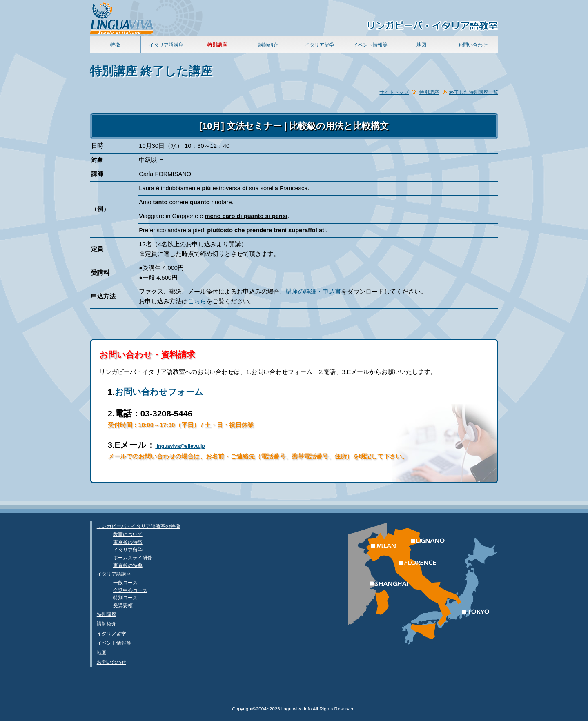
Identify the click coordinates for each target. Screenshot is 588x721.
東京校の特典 (128, 565)
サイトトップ (394, 92)
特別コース (125, 597)
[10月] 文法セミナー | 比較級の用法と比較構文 (294, 126)
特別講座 (429, 92)
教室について (128, 534)
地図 (421, 45)
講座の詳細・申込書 (313, 292)
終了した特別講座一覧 (474, 92)
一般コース (125, 582)
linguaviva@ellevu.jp (180, 446)
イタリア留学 (319, 45)
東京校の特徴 (128, 542)
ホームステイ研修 (133, 557)
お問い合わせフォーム (159, 392)
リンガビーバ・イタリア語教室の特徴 (138, 526)
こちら (197, 301)
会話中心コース (130, 590)
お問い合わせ (473, 45)
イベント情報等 (370, 45)
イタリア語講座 (166, 45)
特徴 (115, 45)
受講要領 (123, 605)
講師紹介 (268, 45)
